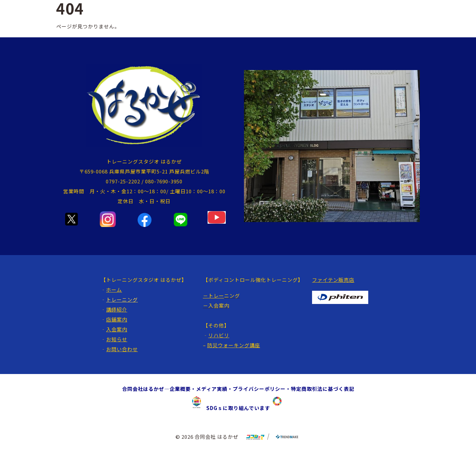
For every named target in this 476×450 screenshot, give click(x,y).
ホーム (114, 290)
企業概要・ (183, 389)
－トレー (214, 296)
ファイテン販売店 (333, 280)
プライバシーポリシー (259, 389)
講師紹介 (117, 309)
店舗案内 (117, 319)
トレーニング (122, 300)
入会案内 (117, 329)
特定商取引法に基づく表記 (323, 389)
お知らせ (117, 339)
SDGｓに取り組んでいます (236, 408)
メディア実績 (212, 389)
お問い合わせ (122, 349)
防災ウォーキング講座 (234, 345)
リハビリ (219, 335)
